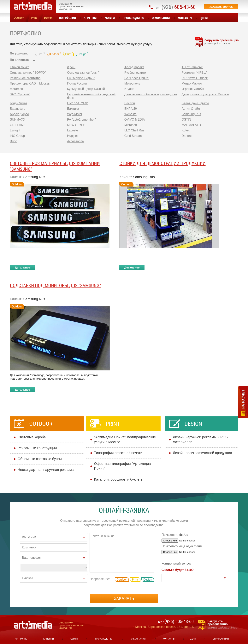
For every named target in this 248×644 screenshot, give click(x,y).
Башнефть (17, 109)
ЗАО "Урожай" (20, 94)
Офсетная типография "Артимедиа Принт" (122, 466)
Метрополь (132, 83)
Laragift (15, 130)
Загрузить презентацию (223, 42)
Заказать (124, 598)
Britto (13, 141)
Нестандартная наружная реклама (46, 470)
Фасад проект (134, 67)
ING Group (17, 136)
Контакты (185, 18)
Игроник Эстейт (193, 89)
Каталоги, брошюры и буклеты (119, 479)
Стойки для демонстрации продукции (162, 163)
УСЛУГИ (109, 18)
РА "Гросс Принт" (137, 78)
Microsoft (131, 125)
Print (34, 18)
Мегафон (16, 89)
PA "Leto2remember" (81, 120)
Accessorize (75, 141)
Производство (133, 18)
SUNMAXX (18, 120)
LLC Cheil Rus (134, 130)
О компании (161, 18)
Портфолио (67, 18)
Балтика (73, 109)
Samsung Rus (191, 114)
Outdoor (19, 18)
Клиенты (90, 18)
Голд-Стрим (18, 103)
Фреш (71, 67)
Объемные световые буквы (40, 459)
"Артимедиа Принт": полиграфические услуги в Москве (125, 440)
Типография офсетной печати (118, 453)
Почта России (77, 83)
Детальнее (22, 267)
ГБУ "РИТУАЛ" (77, 103)
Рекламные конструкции (37, 448)
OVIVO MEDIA (135, 120)
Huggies (73, 136)
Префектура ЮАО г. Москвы (30, 83)
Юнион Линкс (20, 67)
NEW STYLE (76, 125)
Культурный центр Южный (86, 89)
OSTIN (186, 120)
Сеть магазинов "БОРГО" (28, 73)
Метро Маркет (192, 83)
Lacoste (73, 130)
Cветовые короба (32, 437)
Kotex (186, 130)
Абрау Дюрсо (19, 114)
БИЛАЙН (131, 109)
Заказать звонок (221, 6)
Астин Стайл (191, 109)
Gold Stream (133, 136)
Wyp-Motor (75, 114)
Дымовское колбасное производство (151, 94)
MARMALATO (191, 125)
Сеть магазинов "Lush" (83, 73)
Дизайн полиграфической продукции (202, 453)
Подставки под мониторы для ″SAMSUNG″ (55, 286)
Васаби (130, 103)
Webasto (130, 114)
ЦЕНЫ (204, 18)
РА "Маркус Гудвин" (81, 78)
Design (48, 18)
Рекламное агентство (25, 78)
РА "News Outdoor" (195, 78)
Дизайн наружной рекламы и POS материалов (200, 440)
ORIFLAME (18, 125)
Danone (187, 136)
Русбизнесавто (135, 73)
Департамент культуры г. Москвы (205, 94)
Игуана (129, 89)
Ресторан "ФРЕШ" (195, 73)
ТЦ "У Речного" (192, 67)
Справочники (221, 639)
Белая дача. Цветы (195, 103)
